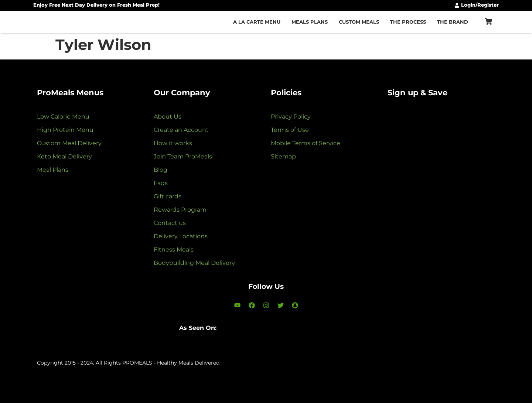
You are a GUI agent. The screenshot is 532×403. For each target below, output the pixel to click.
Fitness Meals (174, 250)
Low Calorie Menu (63, 117)
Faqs (161, 183)
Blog (161, 170)
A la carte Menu (257, 22)
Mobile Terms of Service (306, 143)
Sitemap (283, 156)
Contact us (170, 223)
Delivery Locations (181, 236)
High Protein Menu (65, 130)
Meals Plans (310, 22)
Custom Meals (359, 22)
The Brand (453, 22)
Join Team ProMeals (183, 156)
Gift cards (168, 196)
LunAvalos (77, 370)
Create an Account (181, 130)
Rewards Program (180, 210)
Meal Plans (53, 170)
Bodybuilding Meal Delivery (194, 263)
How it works (173, 143)
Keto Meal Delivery (64, 156)
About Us (168, 117)
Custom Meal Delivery (69, 143)
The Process (408, 22)
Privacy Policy (291, 117)
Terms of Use (290, 130)
